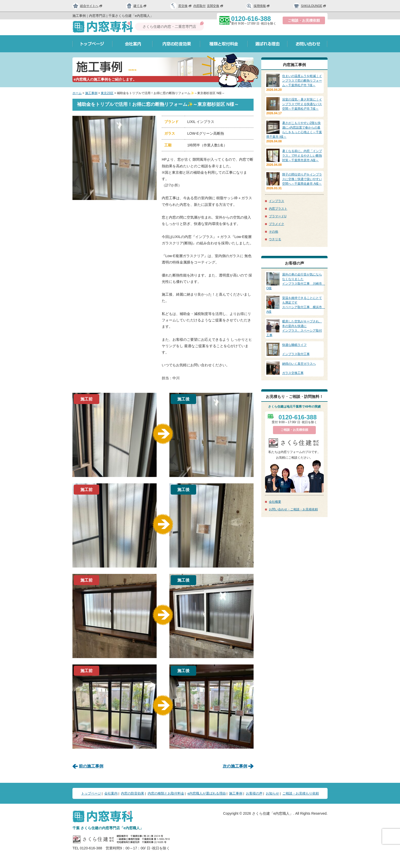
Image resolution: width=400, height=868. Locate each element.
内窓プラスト (278, 209)
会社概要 (275, 502)
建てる (136, 6)
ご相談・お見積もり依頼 (301, 793)
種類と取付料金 (224, 44)
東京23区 (107, 93)
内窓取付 (199, 6)
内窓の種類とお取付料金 (166, 793)
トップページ (92, 44)
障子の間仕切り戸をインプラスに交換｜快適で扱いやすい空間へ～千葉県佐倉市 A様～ (302, 179)
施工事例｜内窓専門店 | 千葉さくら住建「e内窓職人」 (113, 16)
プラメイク (277, 224)
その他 (273, 232)
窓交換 (185, 6)
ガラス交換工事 (294, 368)
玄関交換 (215, 6)
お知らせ (272, 793)
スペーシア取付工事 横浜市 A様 (296, 305)
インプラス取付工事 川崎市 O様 (296, 281)
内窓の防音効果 (176, 44)
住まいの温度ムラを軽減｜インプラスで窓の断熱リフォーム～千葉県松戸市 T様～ (302, 81)
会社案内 (133, 44)
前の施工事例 (91, 766)
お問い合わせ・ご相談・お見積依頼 (293, 509)
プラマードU (278, 216)
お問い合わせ (308, 44)
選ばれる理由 (268, 44)
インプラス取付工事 (294, 349)
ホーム (77, 93)
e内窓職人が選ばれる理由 (207, 793)
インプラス (277, 201)
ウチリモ (275, 239)
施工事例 (91, 93)
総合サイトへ (87, 6)
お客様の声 (254, 793)
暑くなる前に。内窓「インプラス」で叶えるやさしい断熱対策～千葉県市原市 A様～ (302, 156)
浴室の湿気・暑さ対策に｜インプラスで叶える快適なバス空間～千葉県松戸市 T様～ (302, 104)
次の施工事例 (235, 766)
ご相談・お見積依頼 (304, 20)
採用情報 (258, 6)
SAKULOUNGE (310, 6)
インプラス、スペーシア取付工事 (294, 328)
